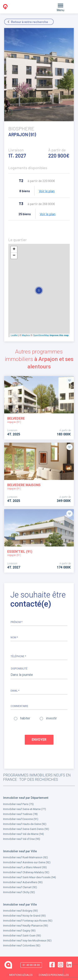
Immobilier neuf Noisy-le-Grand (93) (24, 916)
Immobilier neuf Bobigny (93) (20, 911)
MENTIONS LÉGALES (21, 975)
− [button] (14, 256)
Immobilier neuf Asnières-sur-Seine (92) (27, 862)
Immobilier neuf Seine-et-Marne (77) (25, 809)
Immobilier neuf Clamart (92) (20, 887)
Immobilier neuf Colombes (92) (22, 945)
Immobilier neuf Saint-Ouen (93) (22, 936)
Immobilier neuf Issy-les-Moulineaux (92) (27, 941)
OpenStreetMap (41, 335)
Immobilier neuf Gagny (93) (19, 931)
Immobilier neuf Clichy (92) (19, 892)
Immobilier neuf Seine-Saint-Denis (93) (26, 829)
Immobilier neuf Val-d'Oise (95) (22, 839)
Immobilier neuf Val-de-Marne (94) (24, 834)
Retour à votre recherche (30, 22)
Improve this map (59, 335)
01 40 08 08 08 (31, 965)
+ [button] (14, 249)
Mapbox (26, 335)
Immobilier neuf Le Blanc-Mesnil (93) (25, 867)
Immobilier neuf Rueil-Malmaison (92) (25, 857)
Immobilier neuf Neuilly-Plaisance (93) (26, 926)
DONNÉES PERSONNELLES (54, 975)
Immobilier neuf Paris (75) (18, 804)
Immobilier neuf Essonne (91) (21, 819)
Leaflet (14, 335)
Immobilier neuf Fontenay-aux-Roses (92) (28, 921)
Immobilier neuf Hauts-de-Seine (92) (25, 824)
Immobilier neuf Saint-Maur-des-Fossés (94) (30, 877)
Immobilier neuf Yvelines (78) (20, 814)
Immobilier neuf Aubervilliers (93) (23, 882)
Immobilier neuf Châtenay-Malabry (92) (26, 872)
